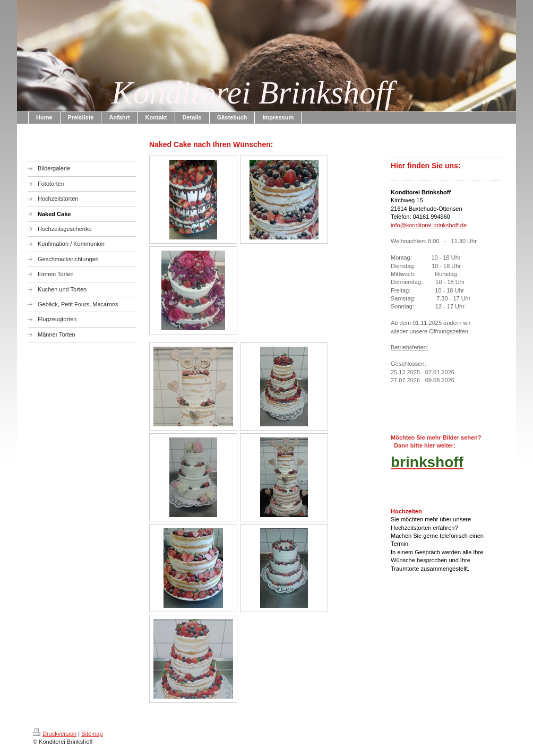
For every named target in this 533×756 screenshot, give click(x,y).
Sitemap (92, 734)
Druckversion (55, 734)
